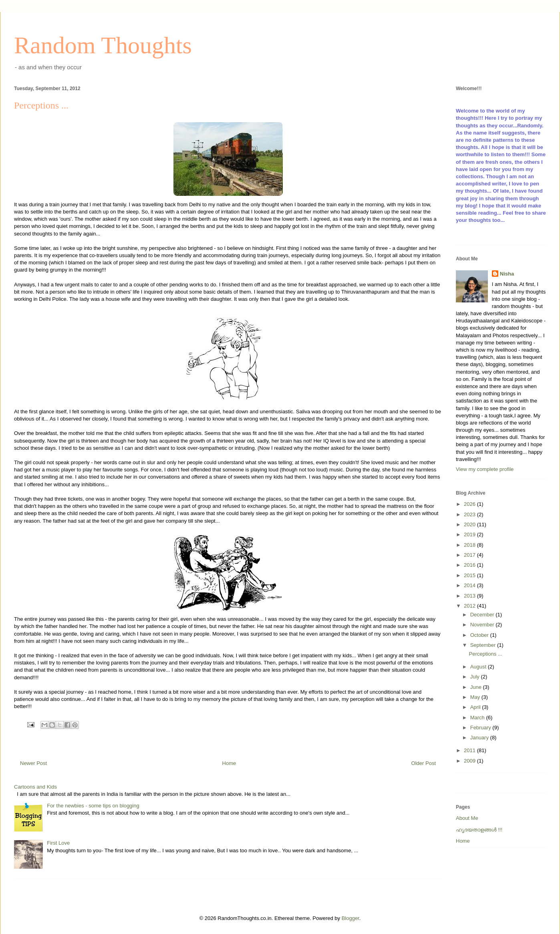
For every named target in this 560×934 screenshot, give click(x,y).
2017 (470, 555)
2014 (470, 585)
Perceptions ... (485, 654)
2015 (470, 575)
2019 (470, 534)
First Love (58, 843)
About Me (467, 818)
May (476, 697)
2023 (470, 514)
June (477, 687)
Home (229, 763)
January (480, 738)
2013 (470, 596)
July (476, 677)
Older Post (424, 763)
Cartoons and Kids (35, 787)
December (483, 615)
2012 (470, 606)
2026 (470, 504)
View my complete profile (485, 469)
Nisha (507, 274)
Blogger (351, 918)
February (481, 728)
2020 (470, 524)
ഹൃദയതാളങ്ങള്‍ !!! (479, 830)
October (480, 635)
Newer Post (33, 763)
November (483, 625)
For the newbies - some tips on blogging (93, 806)
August (479, 667)
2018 (470, 545)
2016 (470, 565)
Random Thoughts (103, 45)
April (476, 707)
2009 (470, 761)
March (478, 718)
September (484, 645)
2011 (470, 750)
